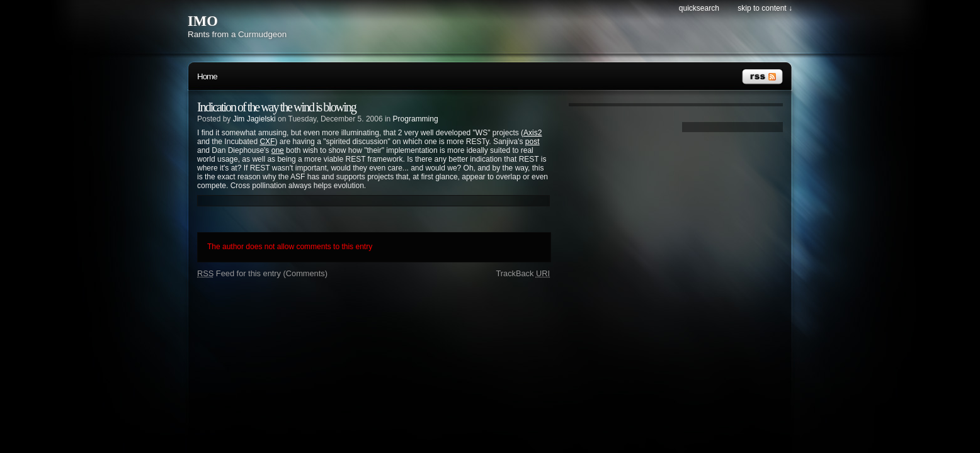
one (278, 150)
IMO (203, 21)
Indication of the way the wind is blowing (276, 107)
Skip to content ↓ (765, 8)
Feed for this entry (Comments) (262, 273)
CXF (267, 142)
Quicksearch (699, 8)
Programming (416, 119)
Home (207, 76)
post (533, 142)
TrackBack (523, 273)
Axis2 (533, 133)
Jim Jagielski (254, 119)
